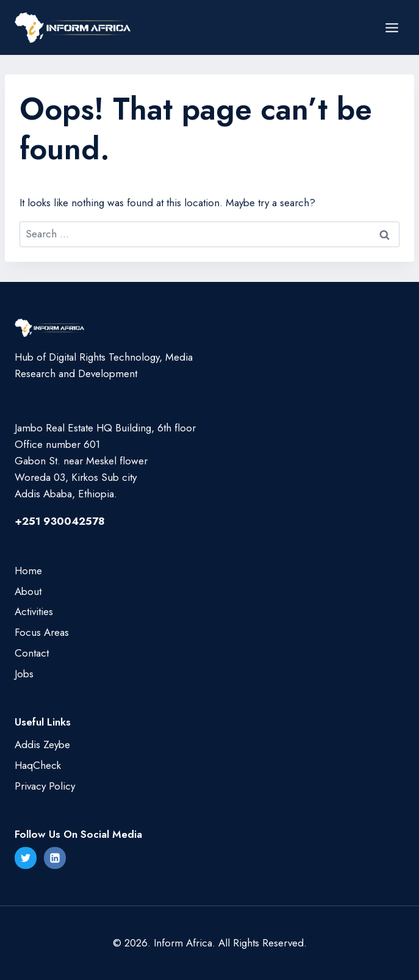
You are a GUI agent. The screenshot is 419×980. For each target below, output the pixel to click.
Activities (34, 611)
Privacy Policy (45, 786)
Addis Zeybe (42, 744)
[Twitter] (26, 858)
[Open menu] (392, 27)
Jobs (24, 674)
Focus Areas (42, 632)
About (28, 591)
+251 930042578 (60, 521)
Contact (32, 653)
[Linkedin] (55, 858)
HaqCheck (38, 765)
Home (28, 571)
